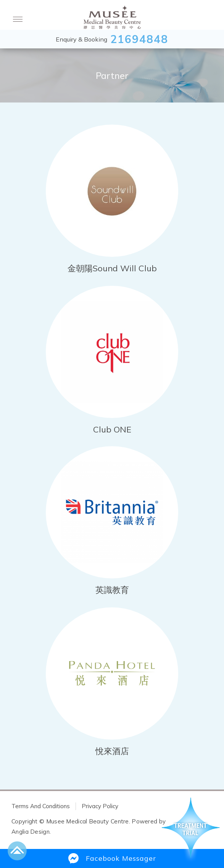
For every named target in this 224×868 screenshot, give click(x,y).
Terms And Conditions (41, 806)
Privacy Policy (100, 806)
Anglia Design (31, 832)
